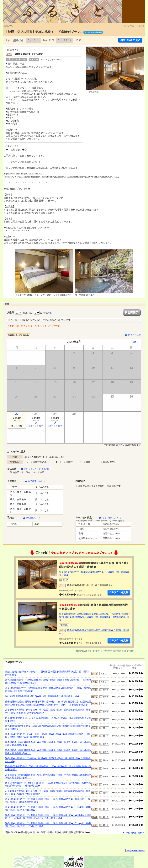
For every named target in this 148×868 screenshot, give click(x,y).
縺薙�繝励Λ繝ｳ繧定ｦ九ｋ (119, 593)
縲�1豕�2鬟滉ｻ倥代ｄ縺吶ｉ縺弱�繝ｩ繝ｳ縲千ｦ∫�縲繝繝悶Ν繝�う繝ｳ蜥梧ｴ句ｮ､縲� (48, 760)
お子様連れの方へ (36, 481)
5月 (135, 342)
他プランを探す (36, 426)
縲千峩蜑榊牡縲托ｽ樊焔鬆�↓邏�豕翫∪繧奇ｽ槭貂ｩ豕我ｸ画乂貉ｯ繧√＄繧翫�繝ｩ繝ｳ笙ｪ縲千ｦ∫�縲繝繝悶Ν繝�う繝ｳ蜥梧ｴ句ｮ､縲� (94, 617)
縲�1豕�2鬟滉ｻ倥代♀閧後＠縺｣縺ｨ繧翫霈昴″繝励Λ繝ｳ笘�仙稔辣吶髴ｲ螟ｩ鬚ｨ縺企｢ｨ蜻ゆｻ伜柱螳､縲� (48, 800)
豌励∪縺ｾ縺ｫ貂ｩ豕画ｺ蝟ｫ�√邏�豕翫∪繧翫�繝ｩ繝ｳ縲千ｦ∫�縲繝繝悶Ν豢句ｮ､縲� (47, 673)
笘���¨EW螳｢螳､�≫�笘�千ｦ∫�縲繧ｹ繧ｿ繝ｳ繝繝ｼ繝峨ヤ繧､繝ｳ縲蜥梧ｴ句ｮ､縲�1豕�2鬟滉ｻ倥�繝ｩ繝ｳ (48, 792)
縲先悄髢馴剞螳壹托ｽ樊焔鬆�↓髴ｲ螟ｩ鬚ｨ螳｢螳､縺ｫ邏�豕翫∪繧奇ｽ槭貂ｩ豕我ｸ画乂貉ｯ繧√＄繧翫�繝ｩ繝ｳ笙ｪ (48, 681)
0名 (50, 313)
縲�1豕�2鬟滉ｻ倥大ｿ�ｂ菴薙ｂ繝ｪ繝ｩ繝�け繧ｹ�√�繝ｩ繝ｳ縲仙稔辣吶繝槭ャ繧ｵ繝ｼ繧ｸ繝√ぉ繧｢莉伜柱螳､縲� (47, 736)
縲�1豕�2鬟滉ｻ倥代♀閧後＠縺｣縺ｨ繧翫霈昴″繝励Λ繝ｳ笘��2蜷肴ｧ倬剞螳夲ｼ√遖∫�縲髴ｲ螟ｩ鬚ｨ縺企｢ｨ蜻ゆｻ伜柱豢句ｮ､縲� (48, 817)
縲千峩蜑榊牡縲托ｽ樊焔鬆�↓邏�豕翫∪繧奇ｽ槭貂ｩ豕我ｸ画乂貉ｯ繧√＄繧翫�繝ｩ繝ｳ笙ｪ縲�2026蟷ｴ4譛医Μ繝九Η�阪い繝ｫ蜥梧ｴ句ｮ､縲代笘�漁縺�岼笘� (48, 703)
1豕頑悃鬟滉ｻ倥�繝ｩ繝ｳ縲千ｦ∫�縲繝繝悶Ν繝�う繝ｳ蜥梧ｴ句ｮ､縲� (42, 696)
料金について (135, 335)
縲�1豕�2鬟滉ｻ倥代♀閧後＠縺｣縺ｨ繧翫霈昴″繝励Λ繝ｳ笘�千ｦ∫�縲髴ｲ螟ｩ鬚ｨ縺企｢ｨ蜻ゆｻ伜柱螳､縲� (48, 809)
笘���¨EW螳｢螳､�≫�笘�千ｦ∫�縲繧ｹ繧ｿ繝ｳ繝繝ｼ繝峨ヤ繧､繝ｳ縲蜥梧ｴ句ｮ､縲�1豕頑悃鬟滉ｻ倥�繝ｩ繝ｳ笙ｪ (48, 711)
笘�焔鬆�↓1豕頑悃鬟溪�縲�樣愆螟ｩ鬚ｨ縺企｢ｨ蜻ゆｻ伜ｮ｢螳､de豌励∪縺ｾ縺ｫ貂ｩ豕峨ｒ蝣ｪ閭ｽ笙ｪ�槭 (48, 744)
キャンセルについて (112, 518)
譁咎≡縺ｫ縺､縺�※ (135, 833)
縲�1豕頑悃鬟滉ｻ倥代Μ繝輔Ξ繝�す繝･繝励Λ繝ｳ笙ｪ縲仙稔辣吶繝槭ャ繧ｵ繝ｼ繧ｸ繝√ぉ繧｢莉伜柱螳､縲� (48, 690)
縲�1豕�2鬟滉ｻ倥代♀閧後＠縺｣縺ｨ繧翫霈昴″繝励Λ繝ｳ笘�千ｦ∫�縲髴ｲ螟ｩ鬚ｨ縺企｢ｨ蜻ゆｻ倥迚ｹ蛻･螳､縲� (48, 825)
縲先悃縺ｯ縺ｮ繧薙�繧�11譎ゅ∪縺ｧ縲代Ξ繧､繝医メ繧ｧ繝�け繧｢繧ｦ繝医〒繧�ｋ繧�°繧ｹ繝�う (48, 727)
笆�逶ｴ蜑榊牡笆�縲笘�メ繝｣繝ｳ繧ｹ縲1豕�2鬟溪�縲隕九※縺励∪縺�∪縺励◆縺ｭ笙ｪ (48, 719)
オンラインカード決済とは (37, 469)
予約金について (33, 518)
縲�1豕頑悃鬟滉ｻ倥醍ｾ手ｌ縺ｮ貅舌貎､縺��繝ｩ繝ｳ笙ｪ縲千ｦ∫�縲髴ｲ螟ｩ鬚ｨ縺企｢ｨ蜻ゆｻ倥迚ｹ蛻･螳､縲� (48, 784)
